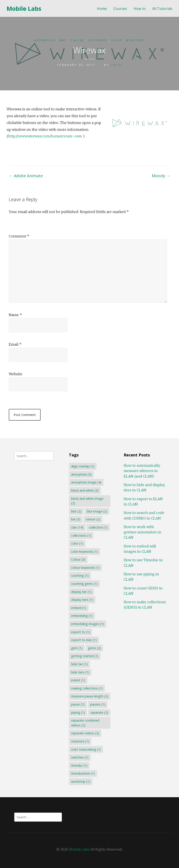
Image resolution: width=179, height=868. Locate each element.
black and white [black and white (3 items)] (85, 490)
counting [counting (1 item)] (80, 575)
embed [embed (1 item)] (79, 608)
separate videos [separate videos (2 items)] (85, 733)
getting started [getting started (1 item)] (85, 656)
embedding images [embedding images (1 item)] (88, 624)
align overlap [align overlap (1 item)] (83, 466)
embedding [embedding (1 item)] (82, 616)
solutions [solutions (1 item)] (80, 741)
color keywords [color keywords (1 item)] (84, 552)
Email (15, 344)
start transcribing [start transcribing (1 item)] (86, 749)
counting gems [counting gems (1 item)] (84, 584)
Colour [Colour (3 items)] (78, 559)
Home (102, 9)
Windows (135, 40)
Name (15, 315)
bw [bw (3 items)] (76, 519)
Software (98, 40)
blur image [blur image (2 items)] (97, 511)
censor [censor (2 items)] (93, 519)
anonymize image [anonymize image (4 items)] (86, 482)
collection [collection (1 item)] (98, 527)
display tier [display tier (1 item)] (81, 592)
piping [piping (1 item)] (78, 712)
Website (16, 374)
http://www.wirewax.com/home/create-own (45, 136)
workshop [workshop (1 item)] (81, 781)
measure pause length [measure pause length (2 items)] (90, 696)
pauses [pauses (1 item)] (98, 704)
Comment (19, 236)
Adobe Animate (26, 176)
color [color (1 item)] (77, 543)
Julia (116, 65)
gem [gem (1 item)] (77, 648)
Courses (120, 9)
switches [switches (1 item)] (80, 757)
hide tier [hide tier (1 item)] (79, 664)
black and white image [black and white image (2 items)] (87, 501)
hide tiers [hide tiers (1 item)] (80, 672)
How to (140, 9)
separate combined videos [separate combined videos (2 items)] (85, 723)
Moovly (161, 176)
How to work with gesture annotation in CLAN (142, 532)
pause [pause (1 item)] (78, 704)
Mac (63, 40)
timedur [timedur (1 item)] (79, 765)
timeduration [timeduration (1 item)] (83, 773)
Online (78, 40)
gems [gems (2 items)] (94, 648)
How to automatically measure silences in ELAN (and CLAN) (142, 471)
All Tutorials (162, 9)
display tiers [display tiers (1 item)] (82, 600)
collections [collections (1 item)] (81, 535)
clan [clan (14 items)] (77, 527)
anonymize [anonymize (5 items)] (81, 474)
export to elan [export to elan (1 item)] (84, 640)
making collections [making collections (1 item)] (87, 688)
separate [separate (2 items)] (99, 712)
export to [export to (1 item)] (81, 632)
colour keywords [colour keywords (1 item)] (85, 568)
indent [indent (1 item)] (78, 680)
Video (117, 40)
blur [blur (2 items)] (76, 511)
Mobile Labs (24, 8)
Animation (45, 40)
